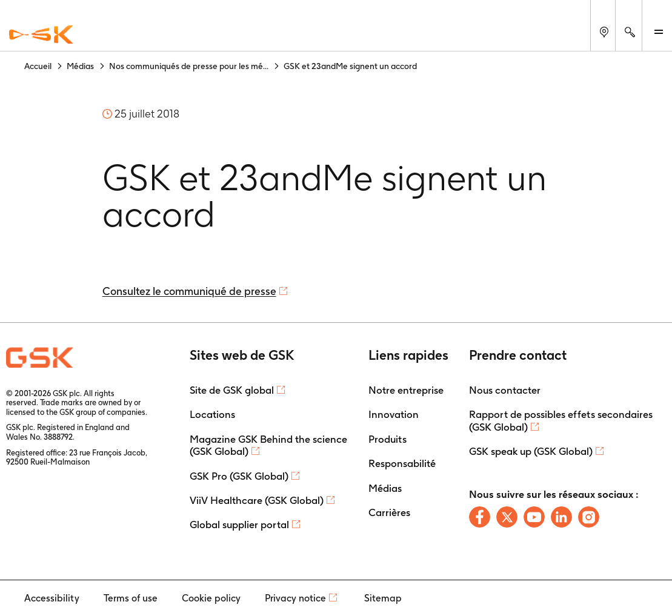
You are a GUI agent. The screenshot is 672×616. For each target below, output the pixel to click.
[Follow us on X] (507, 517)
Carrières (389, 512)
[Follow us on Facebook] (480, 517)
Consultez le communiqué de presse (189, 291)
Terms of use (131, 598)
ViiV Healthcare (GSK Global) (257, 500)
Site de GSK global (232, 390)
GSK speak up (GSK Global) (531, 451)
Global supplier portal (239, 525)
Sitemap (383, 598)
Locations (212, 414)
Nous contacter (505, 390)
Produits (388, 439)
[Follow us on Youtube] (534, 517)
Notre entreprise (406, 390)
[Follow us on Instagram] (589, 517)
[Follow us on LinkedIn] (561, 517)
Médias (385, 488)
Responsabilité (402, 463)
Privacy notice (295, 598)
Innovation (394, 414)
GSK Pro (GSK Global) (239, 476)
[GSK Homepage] (41, 35)
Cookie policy (211, 598)
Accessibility (52, 598)
